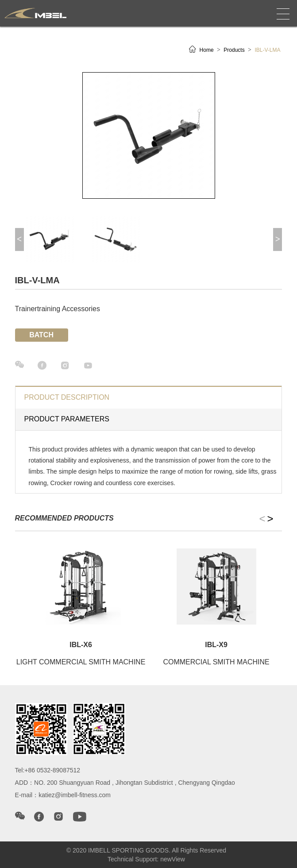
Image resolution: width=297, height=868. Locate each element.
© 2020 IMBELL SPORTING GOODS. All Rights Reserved (146, 850)
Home (207, 50)
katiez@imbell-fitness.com (75, 795)
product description (67, 397)
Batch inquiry (42, 336)
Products (235, 50)
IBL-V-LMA (267, 50)
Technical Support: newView (146, 859)
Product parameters (67, 419)
